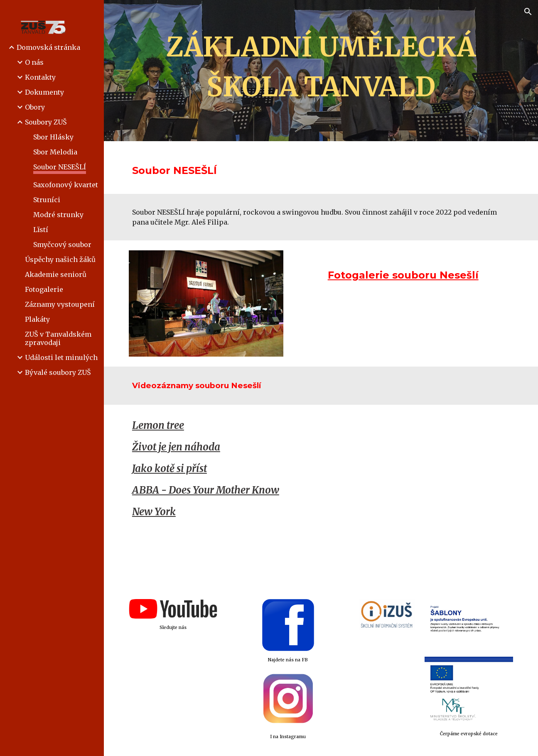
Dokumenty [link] (44, 92)
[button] (528, 12)
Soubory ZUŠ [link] (46, 122)
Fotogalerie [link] (44, 289)
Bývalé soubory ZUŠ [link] (58, 372)
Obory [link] (35, 107)
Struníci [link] (47, 200)
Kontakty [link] (40, 77)
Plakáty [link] (37, 319)
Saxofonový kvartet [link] (66, 185)
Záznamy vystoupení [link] (60, 304)
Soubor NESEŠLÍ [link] (60, 167)
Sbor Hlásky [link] (53, 137)
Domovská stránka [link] (48, 47)
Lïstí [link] (41, 230)
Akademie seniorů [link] (56, 274)
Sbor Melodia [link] (55, 152)
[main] (321, 71)
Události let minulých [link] (61, 357)
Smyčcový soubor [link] (62, 245)
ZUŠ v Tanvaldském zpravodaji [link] (58, 338)
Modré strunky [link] (58, 215)
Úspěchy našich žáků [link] (60, 259)
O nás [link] (34, 62)
